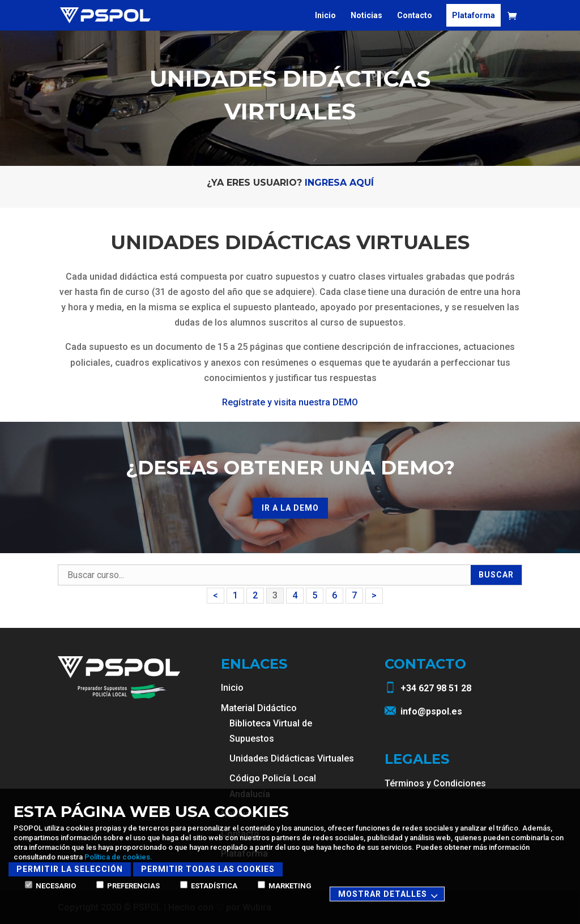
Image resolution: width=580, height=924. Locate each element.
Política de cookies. (118, 857)
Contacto (415, 16)
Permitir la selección (70, 869)
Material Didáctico (259, 708)
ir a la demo (290, 508)
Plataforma (474, 16)
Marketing (285, 886)
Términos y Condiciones (435, 783)
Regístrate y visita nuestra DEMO (290, 402)
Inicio (325, 16)
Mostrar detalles (390, 895)
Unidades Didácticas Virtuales (292, 758)
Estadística (209, 886)
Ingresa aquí (339, 183)
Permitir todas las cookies (208, 869)
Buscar (496, 575)
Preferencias (128, 886)
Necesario (50, 886)
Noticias (366, 16)
